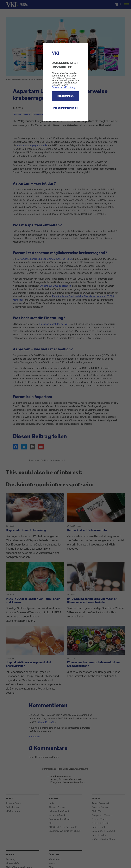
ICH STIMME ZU (66, 96)
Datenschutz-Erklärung (64, 87)
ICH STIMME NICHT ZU (65, 108)
